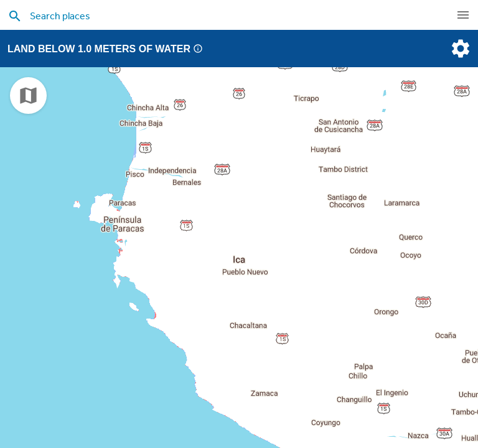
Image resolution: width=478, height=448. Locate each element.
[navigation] (463, 15)
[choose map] (28, 96)
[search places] (214, 16)
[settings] (459, 49)
